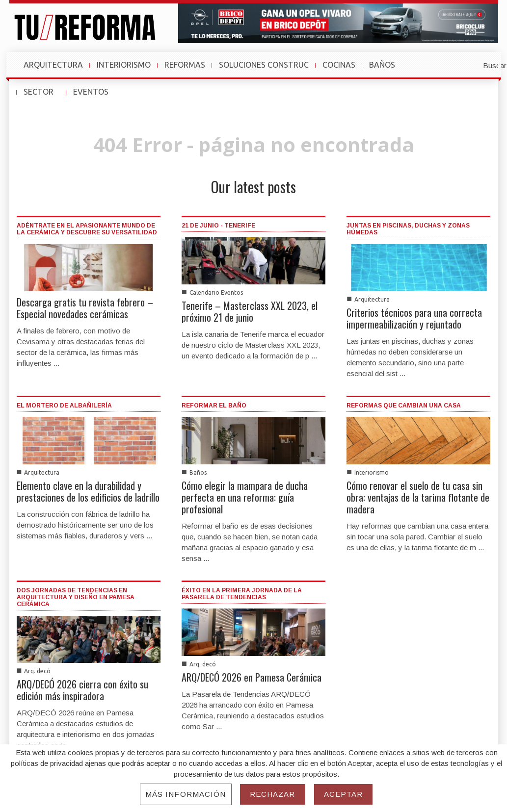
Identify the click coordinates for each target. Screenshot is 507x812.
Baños (198, 472)
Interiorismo (372, 472)
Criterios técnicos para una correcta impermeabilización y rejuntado (414, 318)
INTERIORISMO (124, 65)
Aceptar (344, 794)
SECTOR (43, 97)
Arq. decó (37, 671)
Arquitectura (372, 299)
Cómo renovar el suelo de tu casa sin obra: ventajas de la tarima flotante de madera (418, 497)
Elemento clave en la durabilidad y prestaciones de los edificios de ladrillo (88, 491)
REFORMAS (185, 65)
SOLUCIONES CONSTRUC (264, 65)
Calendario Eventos (216, 292)
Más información (186, 794)
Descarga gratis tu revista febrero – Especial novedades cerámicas (85, 308)
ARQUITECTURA (53, 65)
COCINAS (339, 65)
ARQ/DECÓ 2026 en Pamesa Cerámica (252, 677)
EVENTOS (95, 97)
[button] (471, 65)
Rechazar (273, 794)
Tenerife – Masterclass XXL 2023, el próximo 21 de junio (250, 311)
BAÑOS (382, 65)
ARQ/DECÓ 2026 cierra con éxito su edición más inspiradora (82, 690)
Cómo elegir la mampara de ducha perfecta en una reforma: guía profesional (245, 497)
